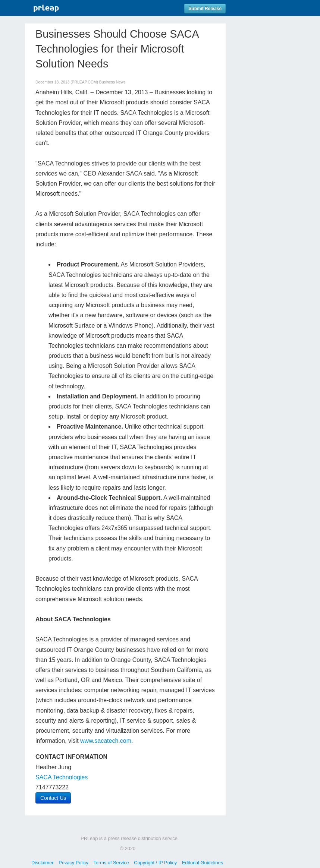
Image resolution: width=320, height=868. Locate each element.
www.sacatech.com (106, 741)
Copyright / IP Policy (155, 863)
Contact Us (53, 798)
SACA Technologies (62, 777)
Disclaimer (43, 863)
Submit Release (205, 9)
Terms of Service (111, 863)
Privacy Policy (73, 863)
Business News (112, 82)
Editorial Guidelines (203, 863)
